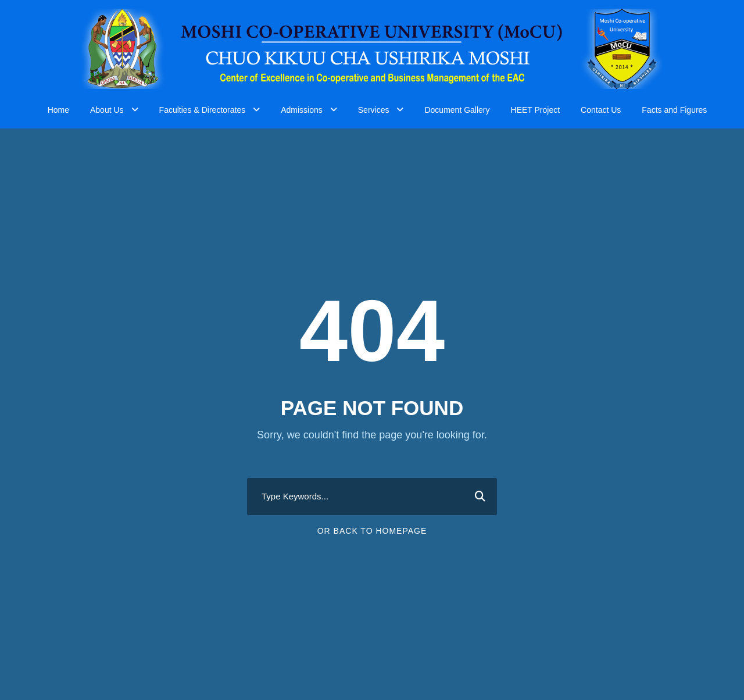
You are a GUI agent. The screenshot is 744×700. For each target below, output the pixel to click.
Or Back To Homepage (372, 531)
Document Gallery (457, 110)
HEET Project (536, 110)
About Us (107, 110)
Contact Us (601, 110)
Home (58, 110)
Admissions (302, 110)
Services (374, 110)
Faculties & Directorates (203, 110)
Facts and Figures (674, 110)
